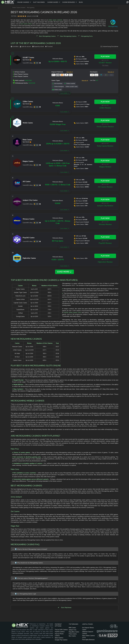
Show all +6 (85, 80)
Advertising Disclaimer (109, 47)
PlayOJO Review (105, 243)
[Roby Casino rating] (40, 145)
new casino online (26, 24)
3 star (22, 16)
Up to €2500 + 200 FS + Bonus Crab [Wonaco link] (58, 222)
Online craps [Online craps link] (57, 90)
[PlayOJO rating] (40, 241)
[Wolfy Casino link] (17, 123)
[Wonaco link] (17, 221)
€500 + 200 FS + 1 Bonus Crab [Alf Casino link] (58, 185)
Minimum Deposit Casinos (88, 633)
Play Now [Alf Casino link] (105, 181)
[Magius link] (17, 163)
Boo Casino (72, 636)
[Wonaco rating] (40, 223)
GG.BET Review (105, 63)
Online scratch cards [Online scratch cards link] (72, 87)
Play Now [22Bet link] (105, 102)
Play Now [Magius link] (105, 161)
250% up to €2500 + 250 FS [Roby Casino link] (58, 144)
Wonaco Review (105, 224)
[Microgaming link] (101, 75)
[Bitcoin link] (62, 75)
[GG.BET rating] (40, 63)
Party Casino (73, 634)
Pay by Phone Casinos (59, 635)
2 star (20, 16)
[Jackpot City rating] (40, 204)
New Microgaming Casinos (68, 36)
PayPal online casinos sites (72, 313)
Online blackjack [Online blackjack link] (58, 87)
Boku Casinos (59, 638)
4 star (24, 16)
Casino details (64, 93)
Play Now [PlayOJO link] (105, 237)
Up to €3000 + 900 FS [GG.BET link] (58, 61)
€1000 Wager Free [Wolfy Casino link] (58, 124)
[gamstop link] (108, 635)
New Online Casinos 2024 (88, 637)
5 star (25, 16)
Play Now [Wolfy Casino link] (105, 120)
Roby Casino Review (105, 146)
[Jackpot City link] (17, 202)
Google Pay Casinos (61, 640)
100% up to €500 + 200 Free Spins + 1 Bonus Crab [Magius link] (58, 164)
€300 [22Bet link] (58, 106)
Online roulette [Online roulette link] (70, 83)
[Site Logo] (8, 2)
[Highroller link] (17, 258)
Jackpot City (73, 630)
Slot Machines (39, 2)
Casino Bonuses (69, 2)
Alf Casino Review (105, 187)
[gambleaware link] (107, 631)
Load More (65, 272)
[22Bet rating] (40, 107)
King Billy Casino (74, 632)
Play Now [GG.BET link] (105, 57)
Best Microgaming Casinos (47, 36)
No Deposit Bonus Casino (88, 629)
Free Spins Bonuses (88, 640)
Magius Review (105, 167)
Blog (81, 2)
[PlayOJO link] (17, 240)
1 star (18, 16)
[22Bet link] (17, 104)
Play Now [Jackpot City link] (105, 200)
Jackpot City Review (105, 206)
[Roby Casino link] (17, 142)
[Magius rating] (40, 165)
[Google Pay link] (71, 75)
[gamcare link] (116, 626)
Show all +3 (111, 72)
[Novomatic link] (111, 75)
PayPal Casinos (60, 632)
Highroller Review (105, 262)
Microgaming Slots (87, 36)
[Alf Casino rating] (40, 185)
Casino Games (53, 2)
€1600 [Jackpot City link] (58, 203)
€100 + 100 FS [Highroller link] (58, 260)
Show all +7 (70, 72)
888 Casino (72, 628)
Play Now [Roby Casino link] (105, 140)
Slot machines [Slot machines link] (57, 84)
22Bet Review (105, 108)
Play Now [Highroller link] (105, 256)
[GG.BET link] (17, 60)
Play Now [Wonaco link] (105, 218)
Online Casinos (23, 2)
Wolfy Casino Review (105, 127)
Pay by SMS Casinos (61, 630)
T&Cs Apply (105, 65)
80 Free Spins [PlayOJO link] (58, 241)
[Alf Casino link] (17, 183)
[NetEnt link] (106, 75)
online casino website (55, 20)
